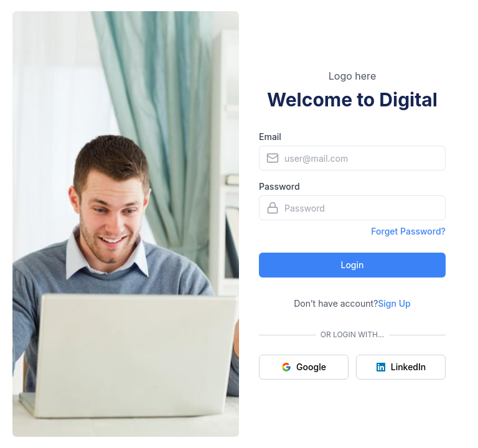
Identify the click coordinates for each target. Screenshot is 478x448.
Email (270, 137)
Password (279, 186)
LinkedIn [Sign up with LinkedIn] (401, 367)
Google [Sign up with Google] (304, 367)
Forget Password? (408, 231)
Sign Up (394, 303)
